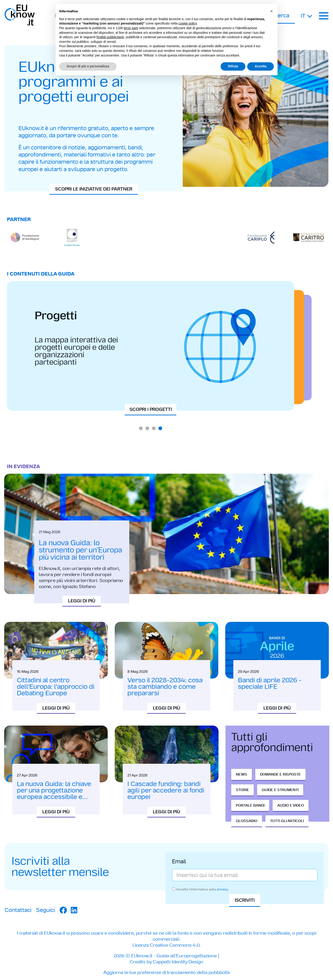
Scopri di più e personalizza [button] (88, 66)
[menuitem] (307, 16)
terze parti (131, 28)
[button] (141, 428)
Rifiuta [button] (233, 66)
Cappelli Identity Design (178, 962)
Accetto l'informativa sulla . (202, 889)
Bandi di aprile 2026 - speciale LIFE (270, 683)
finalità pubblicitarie (110, 37)
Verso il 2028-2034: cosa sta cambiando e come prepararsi (165, 687)
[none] (307, 16)
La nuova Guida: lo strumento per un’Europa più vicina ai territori (80, 550)
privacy (222, 889)
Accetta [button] (261, 66)
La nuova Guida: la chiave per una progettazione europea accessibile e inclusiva (54, 794)
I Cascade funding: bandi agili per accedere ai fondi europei (166, 790)
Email (179, 862)
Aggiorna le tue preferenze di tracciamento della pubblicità (166, 972)
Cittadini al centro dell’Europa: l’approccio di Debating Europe (56, 687)
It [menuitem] (303, 16)
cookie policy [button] (188, 23)
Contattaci (18, 910)
